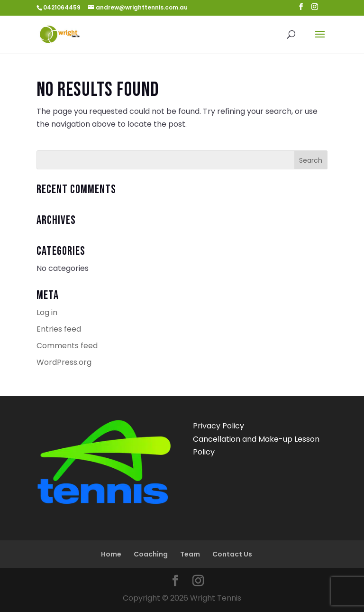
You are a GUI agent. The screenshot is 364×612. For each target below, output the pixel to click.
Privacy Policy (218, 426)
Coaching (151, 554)
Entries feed (59, 329)
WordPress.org (64, 362)
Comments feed (67, 346)
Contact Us (232, 554)
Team (190, 554)
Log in (47, 312)
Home (111, 554)
